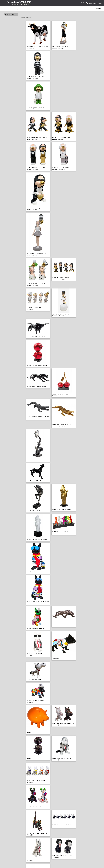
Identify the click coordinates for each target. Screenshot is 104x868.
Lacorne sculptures (16, 9)
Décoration (7, 9)
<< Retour (99, 9)
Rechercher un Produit (94, 3)
